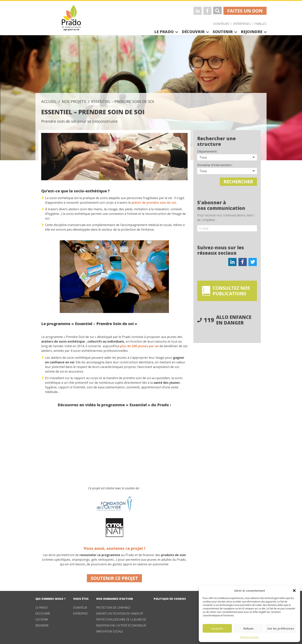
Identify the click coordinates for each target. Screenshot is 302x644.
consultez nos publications (232, 290)
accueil (49, 101)
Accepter (217, 628)
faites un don (245, 11)
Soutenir (42, 619)
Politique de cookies (170, 599)
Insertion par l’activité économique (121, 625)
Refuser (249, 628)
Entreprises (242, 24)
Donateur (80, 608)
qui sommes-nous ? (51, 599)
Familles (261, 24)
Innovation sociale (110, 631)
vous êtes (81, 599)
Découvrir (43, 614)
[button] (294, 591)
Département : (208, 151)
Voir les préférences (281, 628)
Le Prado (42, 608)
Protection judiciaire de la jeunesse (121, 619)
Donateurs (221, 24)
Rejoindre (42, 625)
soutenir (223, 32)
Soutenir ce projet (114, 578)
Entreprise (81, 614)
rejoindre (252, 32)
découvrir (193, 32)
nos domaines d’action (115, 599)
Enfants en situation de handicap (120, 614)
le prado (164, 32)
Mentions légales (250, 637)
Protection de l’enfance (113, 608)
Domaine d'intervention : (215, 165)
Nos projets (74, 101)
